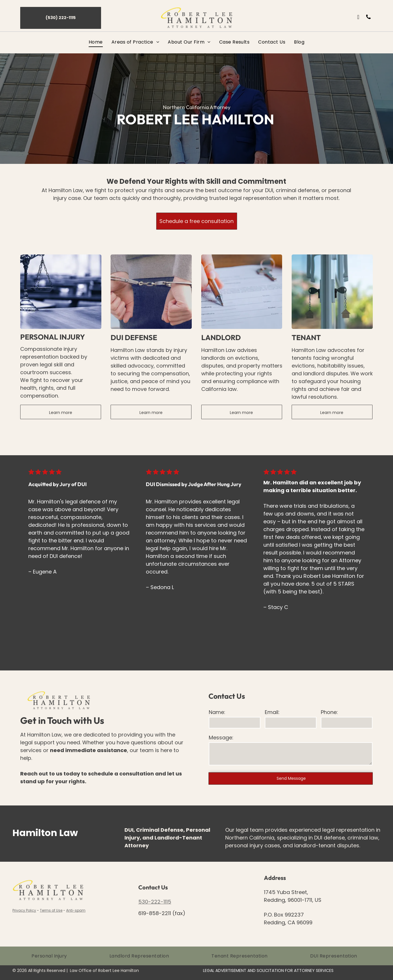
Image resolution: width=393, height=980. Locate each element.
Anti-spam (76, 910)
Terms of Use (51, 910)
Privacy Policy (24, 910)
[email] (358, 18)
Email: (272, 712)
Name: (217, 712)
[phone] (368, 18)
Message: (221, 738)
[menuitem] (96, 42)
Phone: (329, 712)
